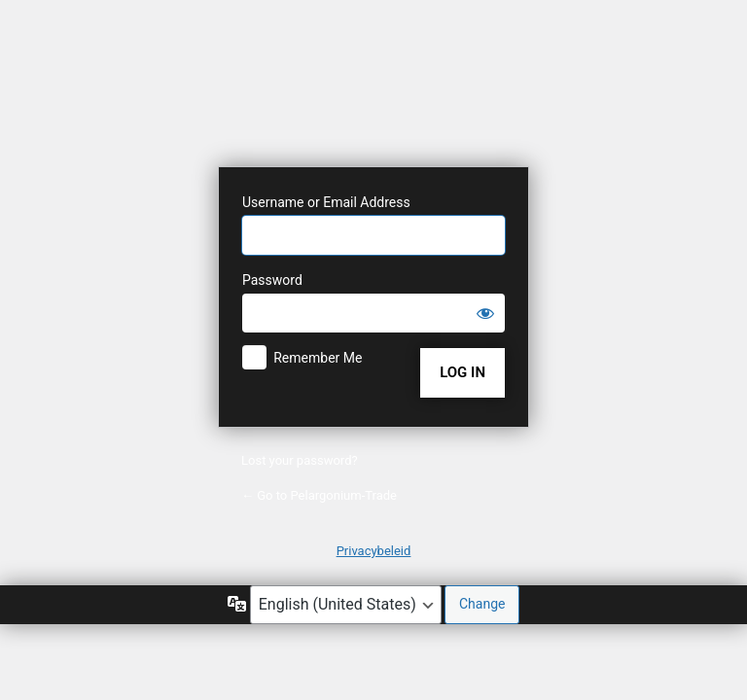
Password (272, 280)
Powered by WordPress (373, 90)
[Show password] (485, 313)
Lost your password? (300, 460)
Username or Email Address (326, 202)
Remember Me (318, 358)
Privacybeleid (374, 551)
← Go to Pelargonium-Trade (319, 495)
